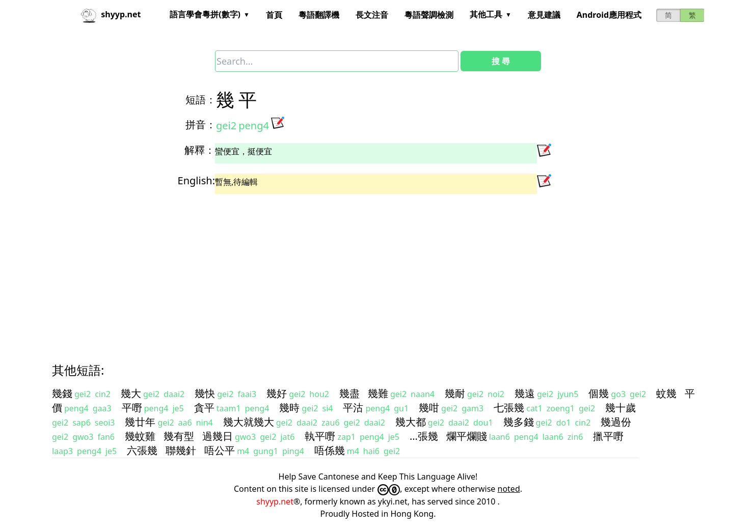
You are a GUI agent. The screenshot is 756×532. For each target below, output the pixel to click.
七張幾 (509, 408)
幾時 (289, 408)
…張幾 (424, 436)
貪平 (204, 408)
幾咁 (429, 408)
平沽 (353, 408)
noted (509, 489)
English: (196, 180)
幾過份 (616, 422)
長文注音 (372, 15)
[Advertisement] (360, 269)
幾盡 (349, 393)
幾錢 (62, 393)
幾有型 (179, 436)
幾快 (205, 393)
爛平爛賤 (467, 436)
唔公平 (220, 450)
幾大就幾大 (249, 422)
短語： (201, 100)
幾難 (378, 393)
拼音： (201, 124)
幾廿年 (140, 422)
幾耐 (455, 393)
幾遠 (525, 393)
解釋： (200, 150)
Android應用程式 (609, 15)
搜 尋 (501, 61)
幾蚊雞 (140, 436)
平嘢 (132, 408)
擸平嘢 (608, 436)
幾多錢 (519, 422)
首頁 (274, 15)
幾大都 (411, 422)
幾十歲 (620, 408)
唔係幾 (330, 450)
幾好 (277, 393)
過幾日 (218, 436)
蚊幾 (666, 393)
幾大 (131, 393)
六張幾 (142, 450)
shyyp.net (275, 501)
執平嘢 (320, 436)
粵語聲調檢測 (429, 15)
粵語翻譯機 (319, 15)
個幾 (599, 393)
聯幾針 (181, 450)
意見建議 (544, 15)
